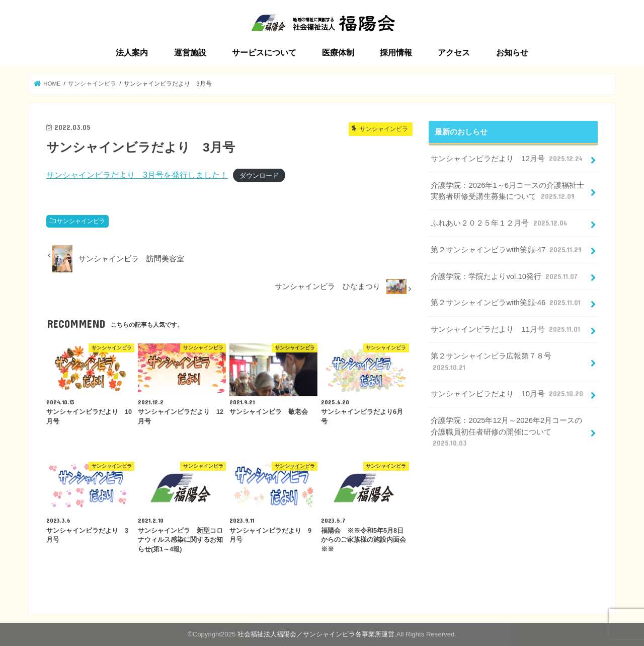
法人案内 (132, 53)
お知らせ (512, 53)
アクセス (454, 53)
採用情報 (396, 53)
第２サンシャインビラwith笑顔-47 (507, 250)
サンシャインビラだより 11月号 (506, 329)
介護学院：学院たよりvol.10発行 (505, 276)
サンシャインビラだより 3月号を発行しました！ (137, 175)
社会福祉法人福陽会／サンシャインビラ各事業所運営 (316, 634)
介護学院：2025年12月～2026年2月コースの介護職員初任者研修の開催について (506, 432)
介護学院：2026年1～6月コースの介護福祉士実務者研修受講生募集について (507, 191)
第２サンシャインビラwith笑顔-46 (507, 303)
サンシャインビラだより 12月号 (508, 159)
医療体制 (338, 53)
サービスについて (264, 53)
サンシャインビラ (81, 221)
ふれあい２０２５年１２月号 (500, 223)
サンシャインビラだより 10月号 (508, 394)
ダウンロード (259, 175)
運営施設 (190, 53)
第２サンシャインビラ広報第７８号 (491, 362)
